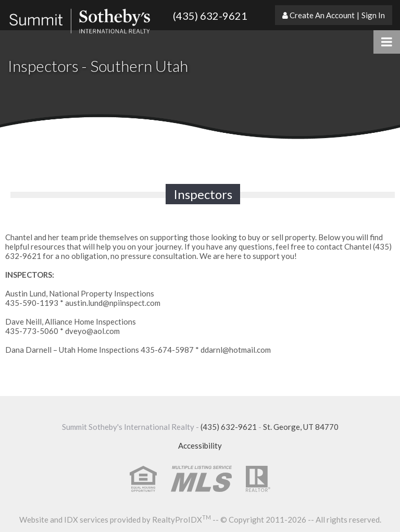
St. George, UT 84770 (301, 427)
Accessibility (200, 446)
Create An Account (322, 15)
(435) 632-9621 (210, 16)
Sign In (373, 15)
